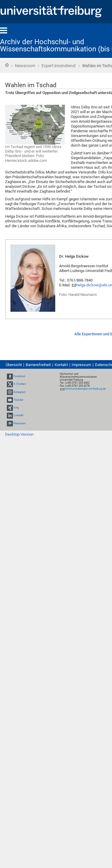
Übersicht (14, 365)
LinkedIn (19, 415)
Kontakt (61, 365)
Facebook (19, 376)
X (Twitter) (20, 384)
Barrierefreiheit (38, 365)
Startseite (7, 65)
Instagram (20, 392)
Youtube (18, 400)
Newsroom (25, 66)
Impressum (81, 365)
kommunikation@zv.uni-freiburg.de (85, 389)
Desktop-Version (19, 434)
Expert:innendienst (59, 66)
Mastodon (20, 423)
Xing (16, 408)
